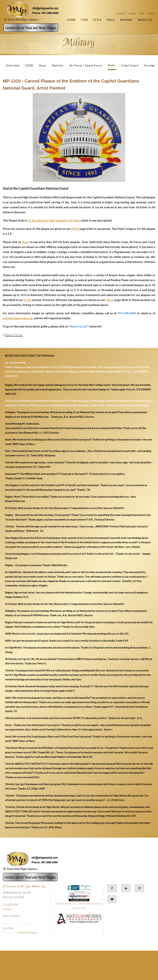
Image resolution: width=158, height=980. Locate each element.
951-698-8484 (10, 904)
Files (142, 13)
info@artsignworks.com (18, 318)
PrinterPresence (27, 932)
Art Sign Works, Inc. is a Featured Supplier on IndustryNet (79, 902)
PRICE (75, 229)
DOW (29, 65)
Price (111, 20)
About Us (145, 20)
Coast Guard (130, 65)
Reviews (126, 20)
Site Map (8, 928)
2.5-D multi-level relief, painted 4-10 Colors (54, 220)
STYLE (27, 300)
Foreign (150, 65)
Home (71, 20)
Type (84, 20)
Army (112, 65)
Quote (132, 13)
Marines (58, 65)
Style (97, 20)
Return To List (14, 335)
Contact (121, 13)
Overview (13, 65)
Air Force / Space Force (86, 65)
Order (151, 13)
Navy (43, 65)
